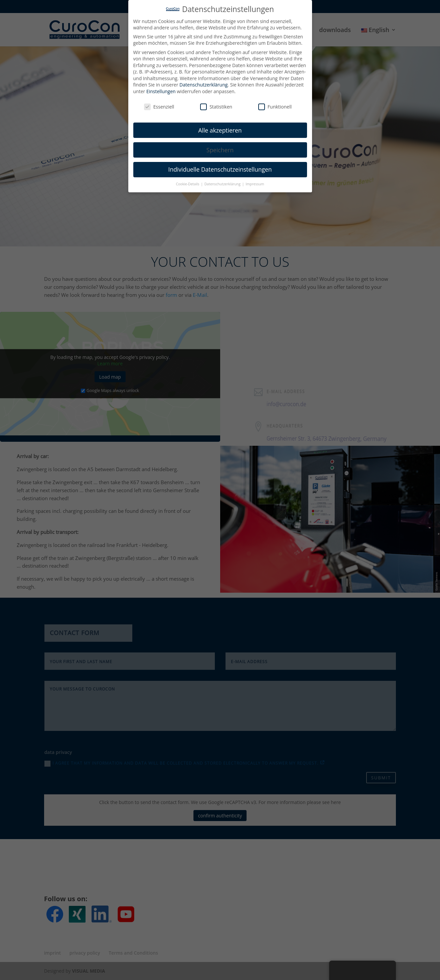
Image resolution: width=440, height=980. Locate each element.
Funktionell (275, 103)
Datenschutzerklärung (203, 82)
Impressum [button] (255, 181)
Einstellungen (161, 88)
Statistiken (216, 103)
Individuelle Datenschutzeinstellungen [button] (220, 166)
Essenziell (159, 103)
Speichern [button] (220, 147)
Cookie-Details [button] (188, 181)
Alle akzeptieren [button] (220, 127)
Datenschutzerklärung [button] (223, 181)
